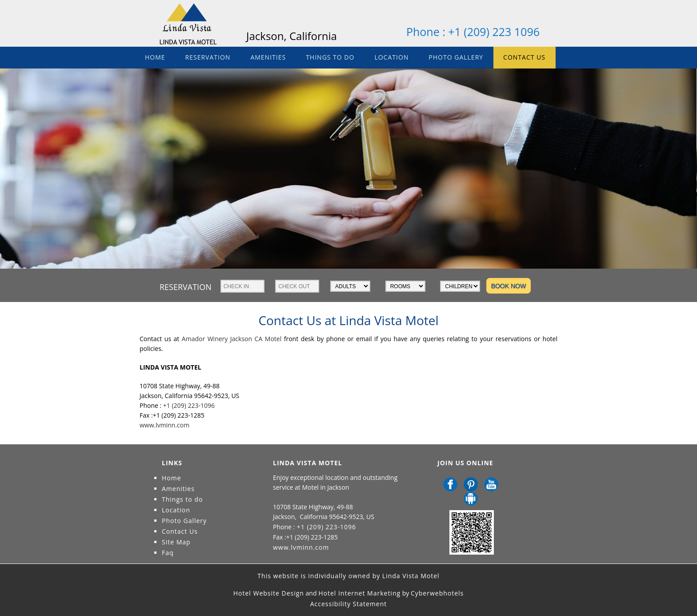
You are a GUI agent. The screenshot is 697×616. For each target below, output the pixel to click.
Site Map (176, 542)
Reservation (208, 57)
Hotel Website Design (269, 593)
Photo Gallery (456, 57)
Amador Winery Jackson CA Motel (232, 339)
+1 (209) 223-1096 (188, 405)
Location (391, 57)
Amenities (268, 57)
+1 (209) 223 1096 (494, 32)
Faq (168, 553)
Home (155, 57)
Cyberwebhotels (437, 593)
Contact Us (524, 57)
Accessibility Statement (349, 604)
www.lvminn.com (164, 425)
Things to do (330, 57)
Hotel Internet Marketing (359, 593)
